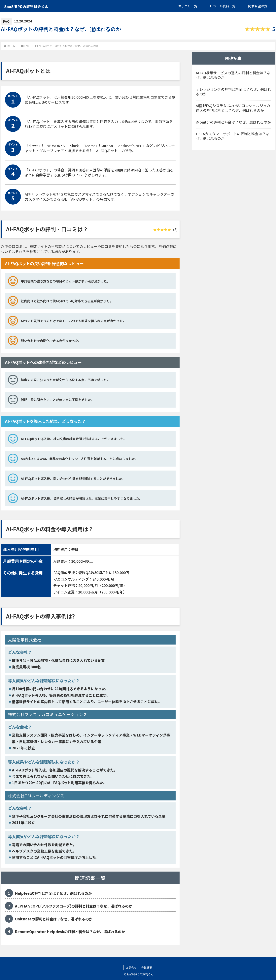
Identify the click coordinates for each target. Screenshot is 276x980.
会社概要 (147, 967)
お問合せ (131, 967)
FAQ (6, 21)
